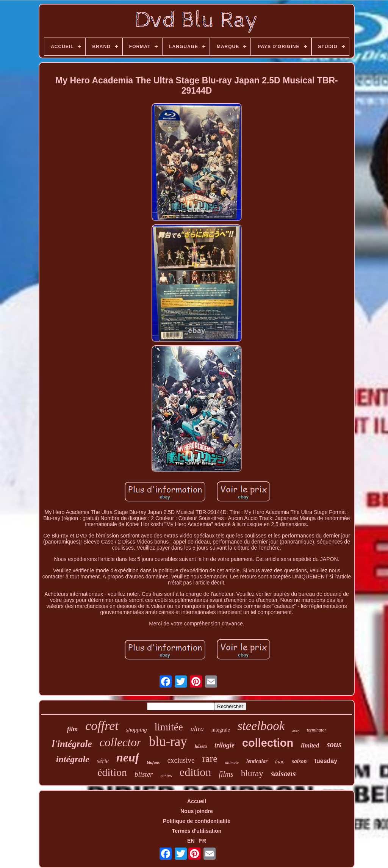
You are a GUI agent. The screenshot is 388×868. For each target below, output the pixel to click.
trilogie (225, 745)
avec (296, 731)
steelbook (261, 726)
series (166, 775)
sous (334, 744)
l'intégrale (72, 744)
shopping (137, 730)
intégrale (73, 759)
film (72, 729)
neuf (128, 757)
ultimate (232, 762)
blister (144, 774)
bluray (252, 773)
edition (195, 772)
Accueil (197, 801)
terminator (317, 730)
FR (203, 841)
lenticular (257, 761)
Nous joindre (197, 811)
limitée (169, 727)
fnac (280, 762)
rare (210, 759)
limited (310, 745)
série (103, 761)
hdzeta (201, 746)
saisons (283, 773)
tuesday (326, 761)
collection (268, 743)
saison (299, 761)
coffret (102, 726)
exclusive (181, 760)
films (226, 774)
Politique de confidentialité (197, 821)
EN (191, 841)
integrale (221, 730)
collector (120, 742)
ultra (197, 729)
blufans (153, 762)
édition (112, 772)
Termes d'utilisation (197, 831)
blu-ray (168, 742)
